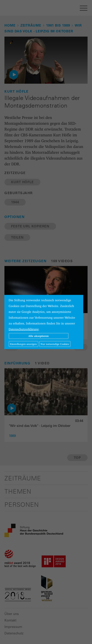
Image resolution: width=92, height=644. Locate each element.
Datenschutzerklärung (24, 329)
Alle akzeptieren (38, 336)
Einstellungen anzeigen (23, 344)
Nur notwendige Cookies (55, 344)
